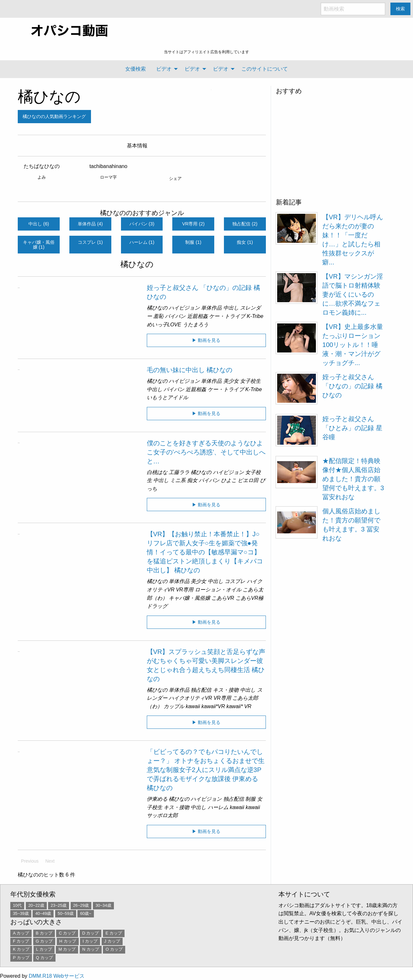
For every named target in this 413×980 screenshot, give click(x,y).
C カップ (67, 933)
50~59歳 (66, 913)
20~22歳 (36, 905)
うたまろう (196, 325)
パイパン (175, 316)
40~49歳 (43, 913)
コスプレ (235, 581)
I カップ (90, 941)
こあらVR (223, 598)
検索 (400, 9)
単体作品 (211, 308)
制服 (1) (193, 242)
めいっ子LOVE (164, 325)
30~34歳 (103, 905)
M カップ (67, 949)
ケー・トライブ (227, 316)
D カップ (91, 933)
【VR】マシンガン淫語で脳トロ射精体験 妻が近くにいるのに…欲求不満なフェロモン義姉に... (353, 294)
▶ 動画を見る (206, 340)
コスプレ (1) (90, 242)
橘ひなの (49, 97)
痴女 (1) (245, 242)
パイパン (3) (142, 224)
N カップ (91, 949)
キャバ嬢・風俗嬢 (189, 598)
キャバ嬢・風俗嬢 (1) (39, 244)
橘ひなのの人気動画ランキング (54, 116)
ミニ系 (178, 480)
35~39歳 (21, 913)
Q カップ (44, 958)
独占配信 (201, 690)
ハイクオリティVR (190, 698)
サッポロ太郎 (162, 815)
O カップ (114, 949)
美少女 (231, 381)
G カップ (44, 941)
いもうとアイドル (167, 397)
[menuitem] (136, 69)
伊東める (157, 799)
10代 (17, 905)
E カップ (114, 933)
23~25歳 (59, 905)
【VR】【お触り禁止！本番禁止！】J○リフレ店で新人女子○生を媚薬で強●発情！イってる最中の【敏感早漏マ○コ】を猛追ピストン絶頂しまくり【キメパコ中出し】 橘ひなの (205, 552)
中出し (231, 308)
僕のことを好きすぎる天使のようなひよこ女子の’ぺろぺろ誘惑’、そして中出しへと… (206, 452)
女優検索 (136, 69)
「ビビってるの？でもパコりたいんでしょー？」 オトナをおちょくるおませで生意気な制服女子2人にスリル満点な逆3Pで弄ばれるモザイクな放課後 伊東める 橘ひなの (206, 770)
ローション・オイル (218, 590)
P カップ (21, 958)
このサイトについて (265, 69)
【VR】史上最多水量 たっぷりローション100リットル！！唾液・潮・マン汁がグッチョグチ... (353, 345)
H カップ (68, 941)
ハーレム (218, 807)
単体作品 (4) (90, 224)
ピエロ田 (248, 480)
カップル (174, 706)
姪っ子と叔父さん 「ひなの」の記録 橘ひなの (352, 386)
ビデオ (164, 69)
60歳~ (86, 913)
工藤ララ (179, 472)
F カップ (21, 941)
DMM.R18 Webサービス (57, 976)
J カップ (112, 941)
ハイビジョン (184, 308)
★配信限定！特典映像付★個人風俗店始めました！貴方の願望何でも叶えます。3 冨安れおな (353, 479)
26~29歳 (81, 905)
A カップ (21, 933)
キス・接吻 (226, 690)
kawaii (193, 706)
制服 (250, 799)
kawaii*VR (213, 706)
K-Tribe (255, 316)
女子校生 (250, 381)
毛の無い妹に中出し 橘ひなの (190, 370)
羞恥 (158, 316)
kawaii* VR (239, 706)
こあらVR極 (249, 598)
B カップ (44, 933)
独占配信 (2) (245, 224)
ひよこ (229, 480)
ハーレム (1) (142, 242)
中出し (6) (39, 224)
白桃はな (157, 472)
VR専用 (185, 590)
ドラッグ (157, 606)
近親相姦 (197, 316)
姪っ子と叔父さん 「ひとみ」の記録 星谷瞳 (352, 428)
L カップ (44, 949)
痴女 (192, 480)
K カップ (21, 949)
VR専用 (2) (194, 224)
